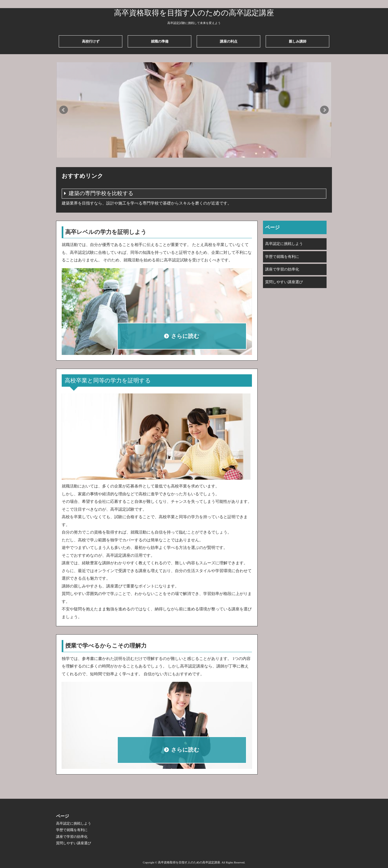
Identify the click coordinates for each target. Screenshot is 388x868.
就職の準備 (160, 41)
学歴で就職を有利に (282, 257)
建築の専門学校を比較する (101, 193)
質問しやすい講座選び (284, 282)
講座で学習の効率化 (282, 269)
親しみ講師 (298, 41)
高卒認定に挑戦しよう (284, 244)
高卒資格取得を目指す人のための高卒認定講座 (194, 13)
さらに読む (185, 336)
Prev (64, 110)
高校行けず (91, 41)
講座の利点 (229, 41)
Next (324, 110)
